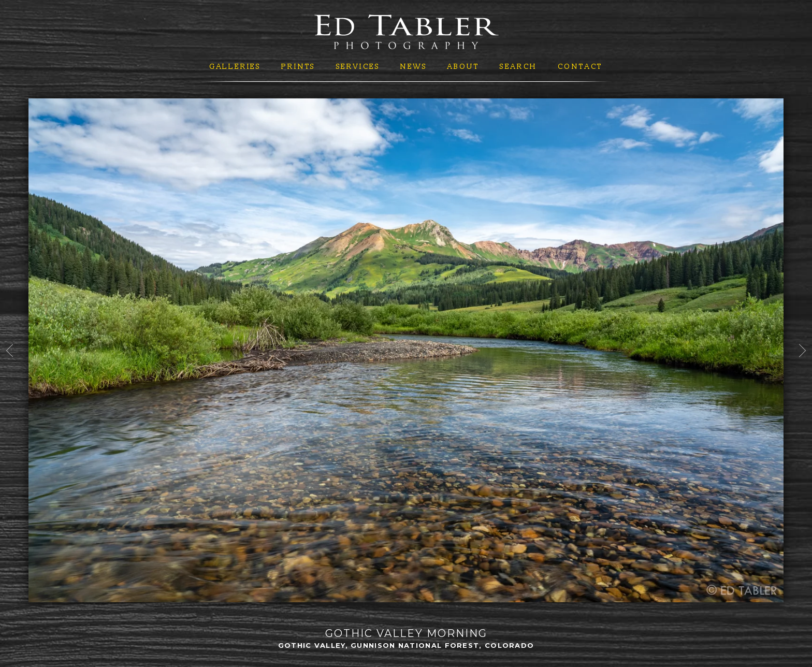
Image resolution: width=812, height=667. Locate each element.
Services (358, 67)
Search (518, 67)
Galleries (235, 67)
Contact (581, 67)
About (463, 67)
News (414, 67)
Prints (298, 67)
